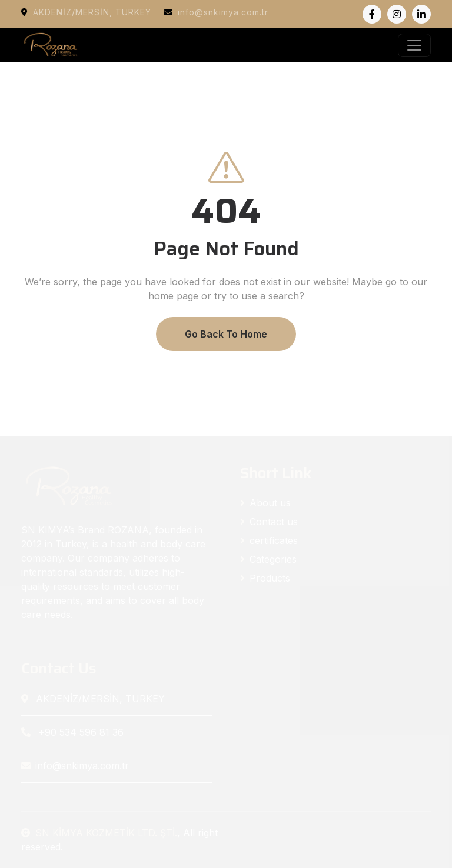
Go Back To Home (226, 334)
